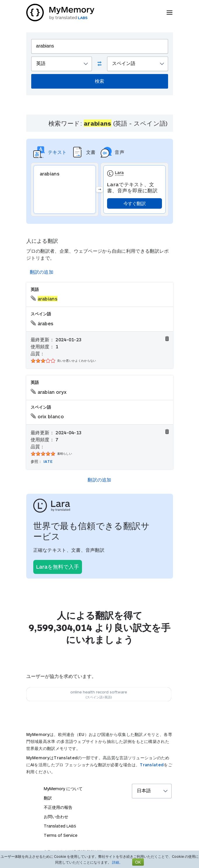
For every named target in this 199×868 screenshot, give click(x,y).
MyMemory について (63, 789)
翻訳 (48, 798)
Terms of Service (61, 835)
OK (138, 862)
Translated (152, 765)
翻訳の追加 (42, 272)
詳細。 (117, 862)
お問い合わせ (56, 817)
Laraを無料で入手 (58, 567)
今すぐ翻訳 (135, 203)
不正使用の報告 (58, 807)
